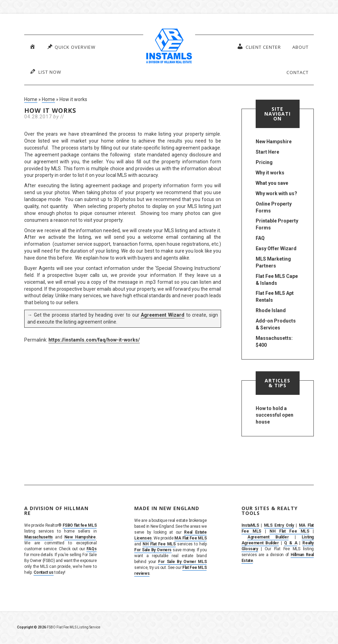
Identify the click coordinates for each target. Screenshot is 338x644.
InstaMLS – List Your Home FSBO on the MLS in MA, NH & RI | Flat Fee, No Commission (169, 47)
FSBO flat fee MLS (80, 525)
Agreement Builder (268, 537)
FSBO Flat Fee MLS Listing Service (74, 627)
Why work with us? (276, 193)
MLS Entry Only (279, 525)
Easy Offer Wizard (276, 248)
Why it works (270, 173)
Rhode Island (271, 310)
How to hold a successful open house (275, 415)
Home (31, 99)
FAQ (260, 238)
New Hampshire (274, 142)
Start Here (267, 152)
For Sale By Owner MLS (182, 562)
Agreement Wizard (163, 315)
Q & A (291, 543)
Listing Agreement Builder (278, 540)
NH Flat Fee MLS (159, 544)
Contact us (44, 572)
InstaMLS (250, 525)
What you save (272, 183)
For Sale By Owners (153, 550)
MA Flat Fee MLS (190, 538)
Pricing (264, 162)
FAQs (92, 549)
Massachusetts (39, 537)
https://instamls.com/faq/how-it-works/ (94, 340)
